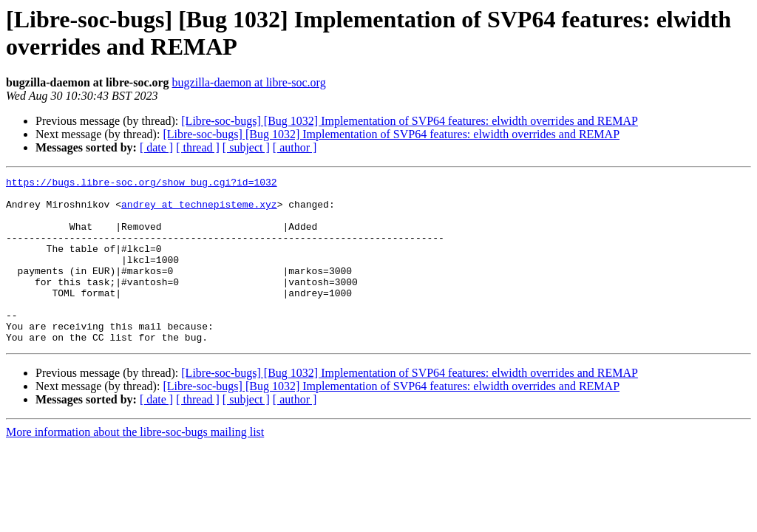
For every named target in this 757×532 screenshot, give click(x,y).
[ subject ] (246, 147)
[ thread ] (198, 147)
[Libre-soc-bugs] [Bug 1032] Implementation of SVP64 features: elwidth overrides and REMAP (410, 121)
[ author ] (295, 147)
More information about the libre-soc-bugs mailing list (135, 465)
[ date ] (156, 147)
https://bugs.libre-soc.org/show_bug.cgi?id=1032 (142, 184)
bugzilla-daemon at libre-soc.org (249, 82)
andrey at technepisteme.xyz (199, 211)
